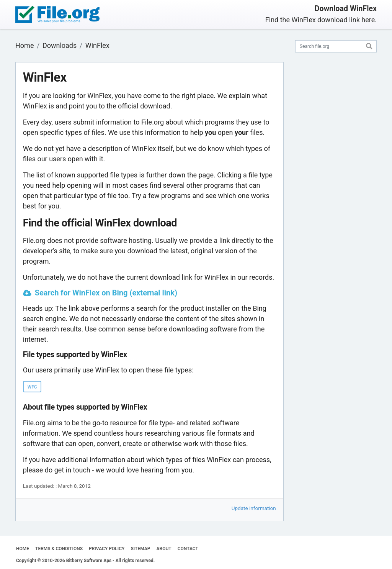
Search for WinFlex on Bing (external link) (106, 293)
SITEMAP (140, 549)
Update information (254, 508)
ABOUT (164, 549)
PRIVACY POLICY (107, 549)
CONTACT (188, 549)
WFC (32, 387)
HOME (23, 549)
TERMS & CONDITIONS (59, 549)
